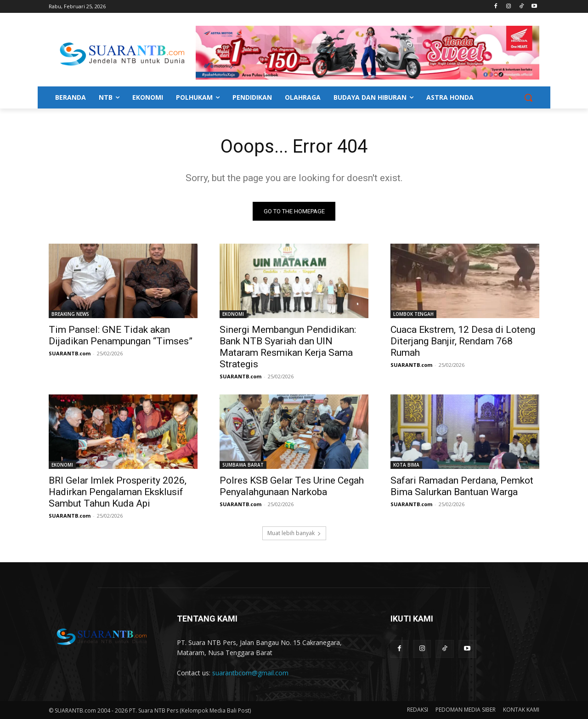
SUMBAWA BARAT (243, 465)
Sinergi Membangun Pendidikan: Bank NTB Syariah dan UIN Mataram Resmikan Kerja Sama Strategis (288, 347)
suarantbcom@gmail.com (250, 673)
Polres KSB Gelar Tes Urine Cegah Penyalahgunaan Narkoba (292, 486)
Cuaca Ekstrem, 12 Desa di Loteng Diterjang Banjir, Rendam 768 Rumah (463, 341)
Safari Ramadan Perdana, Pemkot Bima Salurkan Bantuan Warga (462, 486)
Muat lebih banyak (294, 533)
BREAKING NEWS (70, 314)
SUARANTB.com (70, 353)
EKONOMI (233, 314)
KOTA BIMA (406, 465)
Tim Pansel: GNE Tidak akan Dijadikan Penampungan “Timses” (121, 335)
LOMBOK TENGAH (413, 314)
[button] (528, 97)
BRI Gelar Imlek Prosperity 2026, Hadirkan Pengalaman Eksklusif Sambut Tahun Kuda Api (118, 492)
